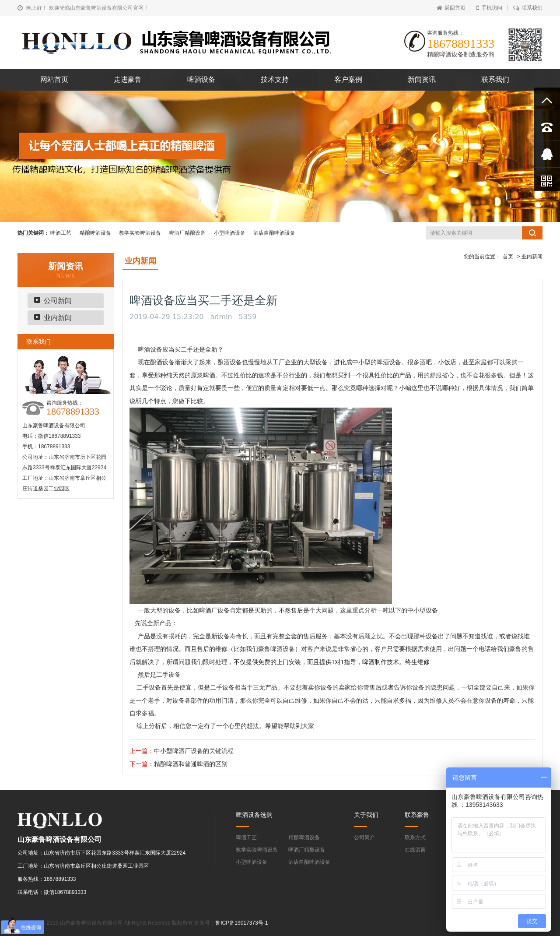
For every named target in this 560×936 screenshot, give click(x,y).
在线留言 (415, 850)
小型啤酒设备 (230, 233)
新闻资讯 (422, 79)
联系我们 (528, 8)
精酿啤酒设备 (95, 233)
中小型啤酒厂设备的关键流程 (194, 751)
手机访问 (489, 8)
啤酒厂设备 (214, 610)
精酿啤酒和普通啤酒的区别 (191, 764)
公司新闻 (58, 301)
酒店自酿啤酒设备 (274, 233)
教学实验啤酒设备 (140, 233)
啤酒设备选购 (254, 815)
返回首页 (451, 8)
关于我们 (366, 815)
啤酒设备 (201, 79)
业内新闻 (58, 318)
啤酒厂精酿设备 (187, 233)
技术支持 (275, 79)
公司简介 (364, 837)
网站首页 (54, 79)
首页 (508, 257)
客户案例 (348, 79)
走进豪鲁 (128, 79)
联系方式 (415, 837)
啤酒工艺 (61, 233)
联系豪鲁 (417, 815)
